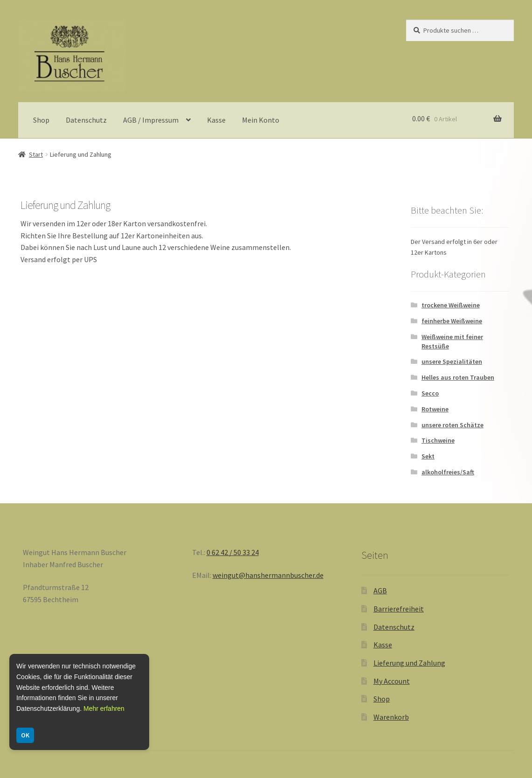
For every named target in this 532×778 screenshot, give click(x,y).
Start (36, 154)
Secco (430, 393)
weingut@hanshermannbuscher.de (268, 575)
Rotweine (435, 409)
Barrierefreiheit (399, 609)
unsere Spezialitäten (452, 361)
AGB (380, 590)
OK (25, 735)
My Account (392, 681)
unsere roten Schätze (453, 425)
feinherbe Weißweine (452, 321)
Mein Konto (261, 120)
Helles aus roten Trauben (458, 377)
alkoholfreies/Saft (448, 472)
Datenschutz (86, 120)
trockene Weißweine (451, 305)
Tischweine (438, 440)
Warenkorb (391, 717)
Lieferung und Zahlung (409, 663)
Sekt (428, 456)
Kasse (216, 120)
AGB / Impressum (151, 120)
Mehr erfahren (104, 709)
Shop (41, 120)
